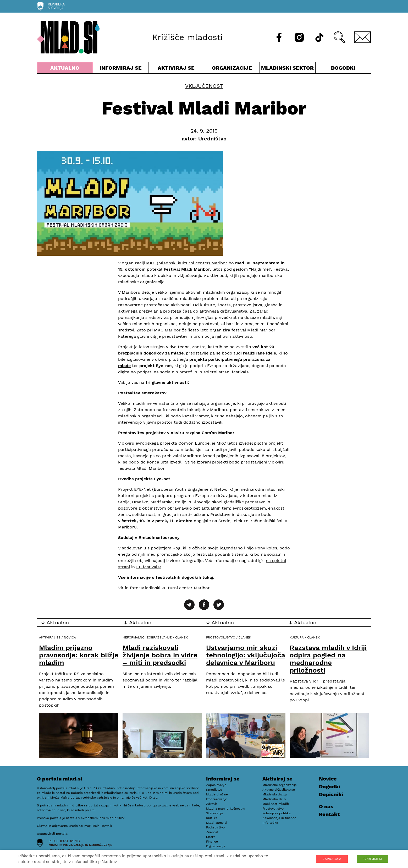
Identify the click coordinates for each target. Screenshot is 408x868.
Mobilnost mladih (276, 804)
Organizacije (232, 69)
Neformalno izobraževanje (147, 637)
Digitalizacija (216, 846)
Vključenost (204, 86)
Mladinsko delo (274, 799)
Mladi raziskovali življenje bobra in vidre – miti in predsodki (160, 655)
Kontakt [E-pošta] (329, 814)
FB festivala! (148, 567)
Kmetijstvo (214, 790)
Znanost (212, 832)
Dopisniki (331, 794)
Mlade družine (217, 794)
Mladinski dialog (275, 794)
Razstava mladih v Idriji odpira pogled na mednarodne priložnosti (328, 659)
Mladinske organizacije (280, 785)
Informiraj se (121, 69)
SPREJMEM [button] (373, 859)
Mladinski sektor (288, 69)
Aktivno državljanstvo (279, 790)
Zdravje (212, 804)
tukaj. (208, 577)
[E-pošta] (362, 37)
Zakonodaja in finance (279, 818)
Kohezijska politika (277, 813)
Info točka (270, 823)
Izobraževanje (217, 799)
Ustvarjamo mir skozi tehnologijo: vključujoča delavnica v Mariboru (246, 655)
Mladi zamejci (217, 823)
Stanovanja (214, 813)
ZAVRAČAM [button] (332, 859)
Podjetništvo (215, 827)
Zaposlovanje (216, 785)
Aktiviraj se (176, 69)
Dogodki (343, 68)
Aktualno (65, 69)
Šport (210, 837)
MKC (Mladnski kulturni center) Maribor (187, 263)
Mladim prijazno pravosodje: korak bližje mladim (79, 655)
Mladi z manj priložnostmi (226, 809)
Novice (328, 779)
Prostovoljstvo (221, 637)
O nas (326, 806)
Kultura (297, 637)
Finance (212, 842)
